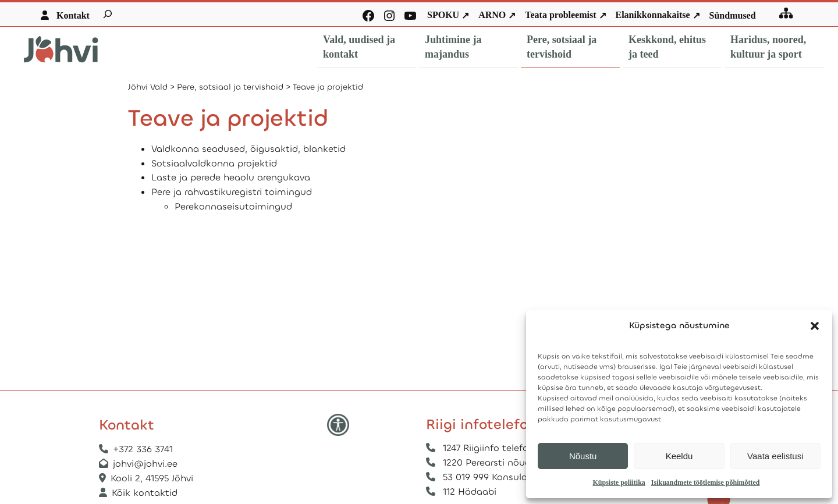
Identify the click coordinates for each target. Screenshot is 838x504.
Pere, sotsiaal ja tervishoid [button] (562, 47)
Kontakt (73, 15)
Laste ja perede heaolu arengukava (231, 177)
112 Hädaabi (470, 491)
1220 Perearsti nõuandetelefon (511, 462)
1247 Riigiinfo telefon (489, 448)
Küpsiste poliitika (619, 482)
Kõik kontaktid (145, 493)
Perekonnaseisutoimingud (233, 206)
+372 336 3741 (143, 449)
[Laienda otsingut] (108, 14)
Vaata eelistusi (775, 456)
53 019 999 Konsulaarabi (496, 477)
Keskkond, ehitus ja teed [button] (667, 47)
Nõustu (583, 456)
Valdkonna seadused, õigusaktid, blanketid (248, 149)
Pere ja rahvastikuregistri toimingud (232, 192)
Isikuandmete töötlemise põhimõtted (706, 482)
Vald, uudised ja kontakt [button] (359, 47)
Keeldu (679, 456)
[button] (815, 326)
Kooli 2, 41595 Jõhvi (153, 478)
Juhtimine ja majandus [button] (453, 47)
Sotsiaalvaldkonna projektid (214, 163)
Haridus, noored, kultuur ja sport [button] (768, 47)
